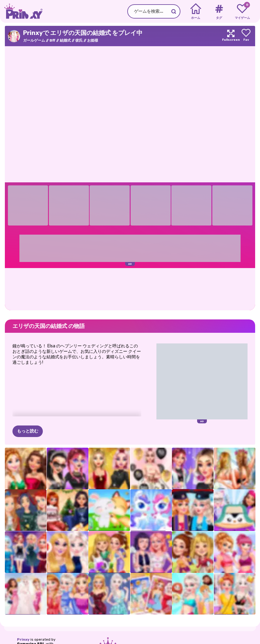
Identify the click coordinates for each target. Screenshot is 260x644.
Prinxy (23, 639)
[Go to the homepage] (21, 11)
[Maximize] (231, 36)
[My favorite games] (242, 12)
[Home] (196, 12)
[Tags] (219, 12)
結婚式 (65, 40)
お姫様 (93, 40)
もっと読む (28, 431)
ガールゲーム (34, 40)
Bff (52, 40)
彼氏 (79, 40)
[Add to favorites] (246, 36)
